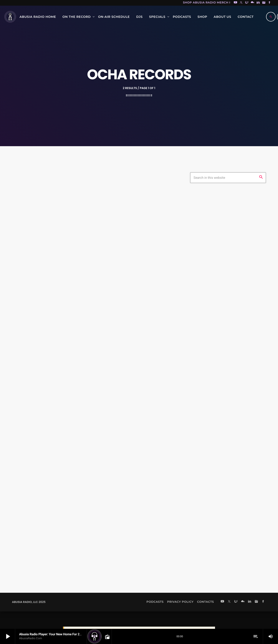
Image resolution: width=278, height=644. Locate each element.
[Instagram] (264, 3)
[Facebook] (270, 3)
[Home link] (10, 17)
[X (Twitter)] (241, 3)
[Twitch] (247, 3)
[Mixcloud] (253, 3)
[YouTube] (235, 3)
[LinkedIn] (258, 3)
